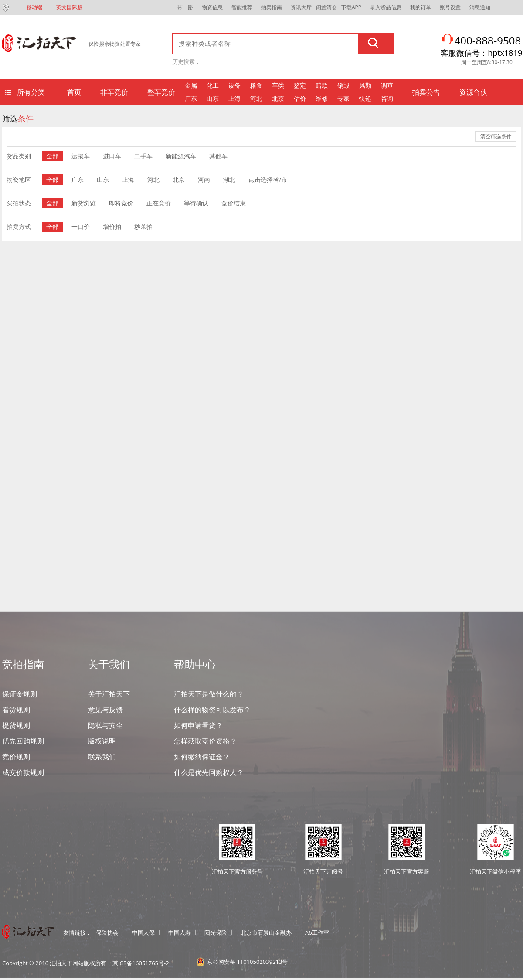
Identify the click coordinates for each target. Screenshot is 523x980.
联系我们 (102, 757)
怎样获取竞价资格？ (205, 741)
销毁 (343, 85)
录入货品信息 (386, 7)
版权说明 (102, 741)
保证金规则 (20, 694)
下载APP (351, 7)
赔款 (322, 85)
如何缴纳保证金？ (202, 757)
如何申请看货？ (198, 725)
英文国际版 (69, 7)
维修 (322, 98)
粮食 (256, 85)
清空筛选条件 (496, 137)
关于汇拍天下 (109, 694)
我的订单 (421, 7)
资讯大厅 (301, 7)
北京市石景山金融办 (266, 932)
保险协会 (107, 932)
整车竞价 (161, 92)
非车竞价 (114, 92)
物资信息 (212, 7)
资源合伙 (473, 92)
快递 (365, 98)
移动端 (34, 7)
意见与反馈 (105, 710)
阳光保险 (216, 932)
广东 (191, 98)
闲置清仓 (326, 7)
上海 (234, 98)
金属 (191, 85)
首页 (74, 92)
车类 (278, 85)
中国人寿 (180, 932)
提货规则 (16, 725)
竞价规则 (16, 757)
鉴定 (300, 85)
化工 (213, 85)
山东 (213, 98)
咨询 (387, 98)
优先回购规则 (23, 741)
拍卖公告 (426, 92)
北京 (278, 98)
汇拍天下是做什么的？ (209, 694)
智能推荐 (242, 7)
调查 (387, 85)
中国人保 (143, 932)
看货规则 (16, 710)
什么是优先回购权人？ (209, 772)
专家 (343, 98)
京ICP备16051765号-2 (141, 963)
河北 (256, 98)
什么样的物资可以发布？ (212, 710)
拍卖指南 (272, 7)
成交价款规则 (23, 772)
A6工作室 (317, 932)
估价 (300, 98)
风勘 (365, 85)
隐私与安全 (105, 725)
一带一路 (183, 7)
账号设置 (450, 7)
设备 (234, 85)
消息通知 (480, 7)
